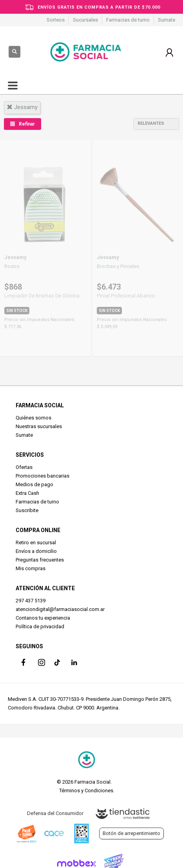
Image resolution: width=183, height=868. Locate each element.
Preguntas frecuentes (40, 560)
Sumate (167, 20)
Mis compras (31, 568)
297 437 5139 (31, 601)
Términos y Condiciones (86, 790)
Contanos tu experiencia (43, 618)
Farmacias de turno (128, 20)
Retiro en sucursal (36, 542)
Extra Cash (27, 493)
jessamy (22, 107)
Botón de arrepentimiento (131, 833)
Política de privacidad (40, 626)
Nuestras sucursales (39, 426)
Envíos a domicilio (36, 551)
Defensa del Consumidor (55, 813)
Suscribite (27, 510)
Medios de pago (34, 484)
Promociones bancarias (43, 476)
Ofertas (24, 467)
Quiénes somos (34, 418)
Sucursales (85, 20)
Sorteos (56, 20)
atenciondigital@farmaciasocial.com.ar (60, 609)
